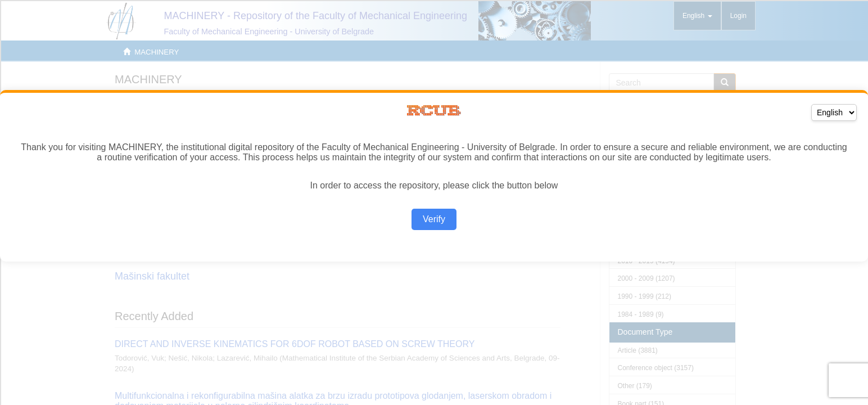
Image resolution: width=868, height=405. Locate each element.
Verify (434, 219)
